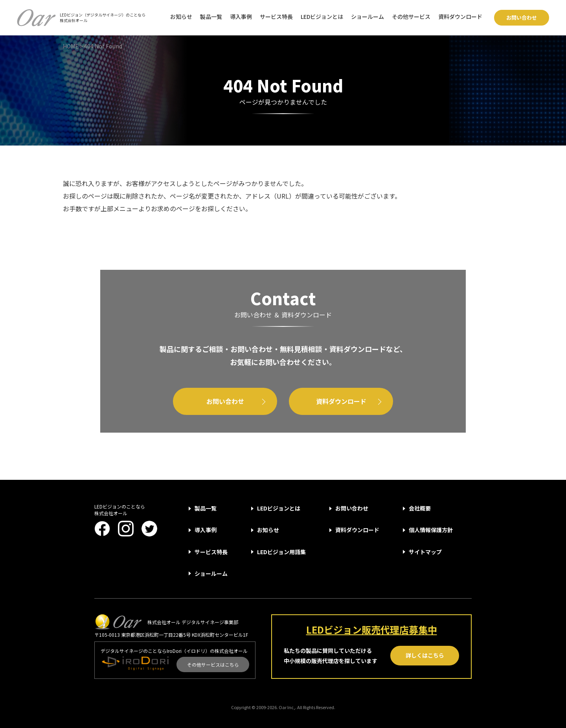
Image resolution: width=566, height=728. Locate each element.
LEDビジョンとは (322, 17)
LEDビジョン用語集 (281, 552)
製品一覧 (211, 17)
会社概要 (420, 508)
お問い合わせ (522, 18)
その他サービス (411, 17)
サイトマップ (425, 552)
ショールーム (368, 17)
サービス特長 (276, 17)
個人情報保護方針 (431, 530)
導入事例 (241, 17)
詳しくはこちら (425, 655)
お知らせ (181, 17)
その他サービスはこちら (213, 664)
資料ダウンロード (460, 17)
